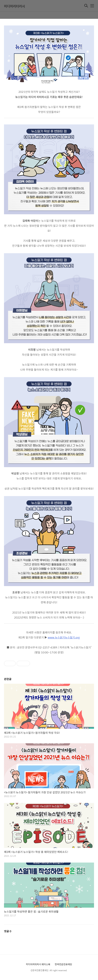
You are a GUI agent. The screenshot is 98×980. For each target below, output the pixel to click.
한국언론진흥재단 (63, 964)
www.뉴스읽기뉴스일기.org (64, 637)
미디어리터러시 (14, 6)
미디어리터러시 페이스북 (38, 964)
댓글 (8, 931)
